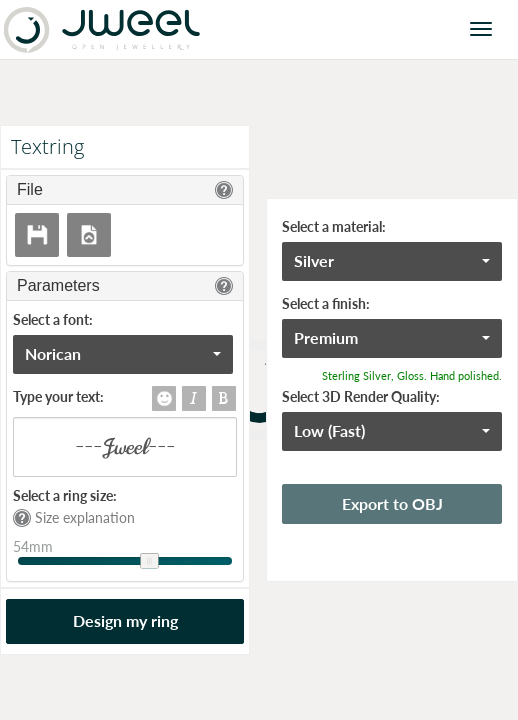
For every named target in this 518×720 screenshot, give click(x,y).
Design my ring (125, 620)
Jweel (102, 29)
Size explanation (74, 518)
